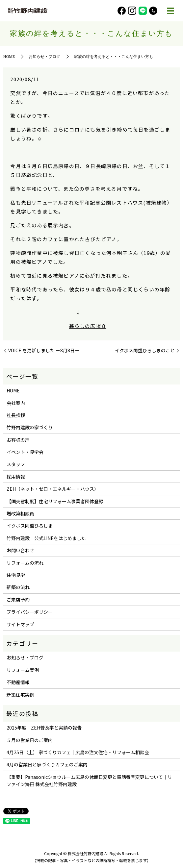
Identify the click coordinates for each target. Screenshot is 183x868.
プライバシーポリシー (30, 612)
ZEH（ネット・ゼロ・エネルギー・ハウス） (53, 489)
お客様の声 (18, 440)
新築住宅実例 (20, 695)
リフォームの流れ (25, 563)
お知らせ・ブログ (44, 57)
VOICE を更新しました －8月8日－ (44, 350)
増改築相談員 (20, 513)
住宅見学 (16, 575)
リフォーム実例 (23, 670)
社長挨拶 (16, 415)
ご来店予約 (18, 600)
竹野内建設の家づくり (30, 427)
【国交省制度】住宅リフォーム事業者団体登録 (55, 501)
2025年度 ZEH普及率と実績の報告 (44, 728)
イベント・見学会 (25, 452)
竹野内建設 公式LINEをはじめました (46, 538)
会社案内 (16, 403)
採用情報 (16, 477)
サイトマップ (20, 624)
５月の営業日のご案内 (30, 740)
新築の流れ (18, 587)
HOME (9, 57)
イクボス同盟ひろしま (30, 526)
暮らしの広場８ (88, 326)
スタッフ (16, 464)
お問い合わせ (20, 550)
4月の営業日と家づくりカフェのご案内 (47, 764)
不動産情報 (18, 682)
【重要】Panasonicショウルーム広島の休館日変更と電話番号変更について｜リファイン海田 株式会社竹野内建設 (89, 781)
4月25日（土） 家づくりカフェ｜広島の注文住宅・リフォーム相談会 (78, 752)
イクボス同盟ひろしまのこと (145, 350)
